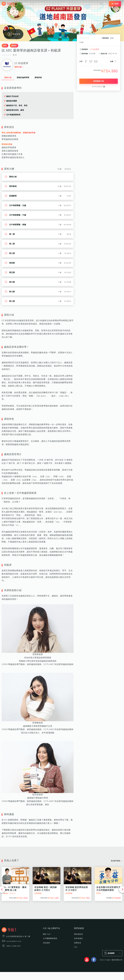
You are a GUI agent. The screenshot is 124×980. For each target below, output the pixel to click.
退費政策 (78, 943)
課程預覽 (14, 34)
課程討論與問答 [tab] (23, 78)
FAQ (76, 947)
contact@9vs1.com (12, 941)
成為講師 (64, 4)
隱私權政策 (78, 934)
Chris (99, 893)
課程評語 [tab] (38, 78)
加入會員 (115, 4)
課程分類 (25, 4)
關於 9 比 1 (47, 934)
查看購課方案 (99, 81)
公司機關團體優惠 (50, 938)
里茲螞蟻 (38, 893)
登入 (103, 4)
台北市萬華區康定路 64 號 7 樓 (16, 936)
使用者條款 (78, 938)
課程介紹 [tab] (8, 78)
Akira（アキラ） (10, 893)
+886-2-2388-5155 (11, 946)
